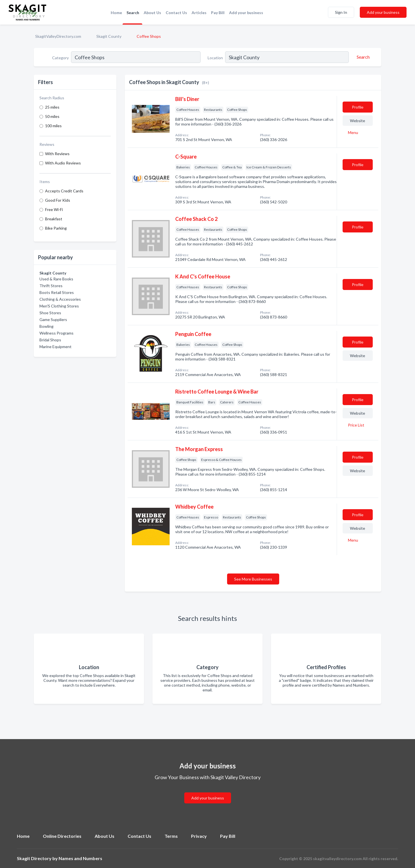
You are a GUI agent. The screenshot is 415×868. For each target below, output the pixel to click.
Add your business (246, 13)
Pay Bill (218, 13)
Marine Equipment (56, 347)
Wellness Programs (56, 333)
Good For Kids (58, 200)
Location (215, 58)
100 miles (53, 126)
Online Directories (62, 836)
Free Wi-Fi (54, 209)
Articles (199, 13)
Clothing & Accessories (60, 299)
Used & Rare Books (56, 279)
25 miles (52, 107)
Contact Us (176, 13)
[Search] (362, 57)
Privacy (199, 836)
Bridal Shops (50, 340)
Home (116, 13)
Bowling (46, 326)
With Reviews (57, 154)
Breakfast (54, 219)
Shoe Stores (50, 313)
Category (60, 58)
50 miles (52, 116)
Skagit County (109, 36)
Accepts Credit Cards (64, 191)
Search (133, 13)
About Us (152, 13)
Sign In (341, 12)
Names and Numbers (80, 858)
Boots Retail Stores (57, 292)
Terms (171, 836)
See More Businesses (253, 579)
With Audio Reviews (63, 163)
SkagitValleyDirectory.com (58, 36)
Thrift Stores (51, 286)
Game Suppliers (53, 319)
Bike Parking (56, 228)
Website (358, 121)
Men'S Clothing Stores (59, 306)
